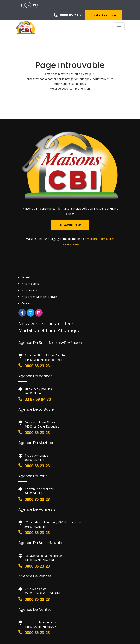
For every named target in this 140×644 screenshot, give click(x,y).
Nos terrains (30, 290)
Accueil (26, 277)
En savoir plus (70, 225)
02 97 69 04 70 (38, 399)
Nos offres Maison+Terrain (39, 297)
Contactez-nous (103, 15)
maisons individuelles (101, 239)
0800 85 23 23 (68, 15)
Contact (27, 303)
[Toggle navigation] (119, 26)
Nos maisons (30, 284)
